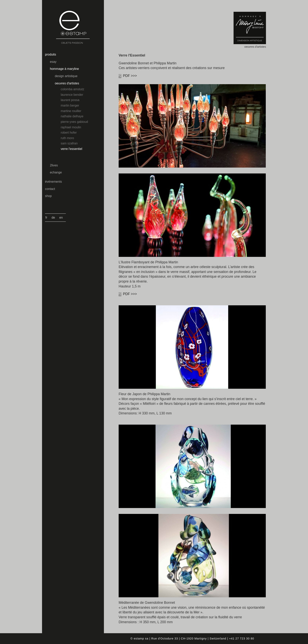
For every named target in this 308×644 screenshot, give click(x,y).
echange (56, 172)
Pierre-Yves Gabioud (74, 122)
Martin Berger (70, 105)
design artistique (66, 76)
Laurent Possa (70, 100)
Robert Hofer (69, 133)
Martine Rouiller (71, 111)
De (53, 218)
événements (53, 182)
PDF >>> (130, 76)
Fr (46, 218)
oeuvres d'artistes (67, 83)
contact (50, 189)
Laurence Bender (72, 95)
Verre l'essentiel (71, 149)
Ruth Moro (67, 138)
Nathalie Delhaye (72, 116)
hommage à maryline (64, 69)
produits (50, 54)
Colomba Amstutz (72, 89)
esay (53, 62)
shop (48, 196)
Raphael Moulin (71, 127)
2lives (54, 165)
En (61, 218)
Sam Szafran (69, 143)
